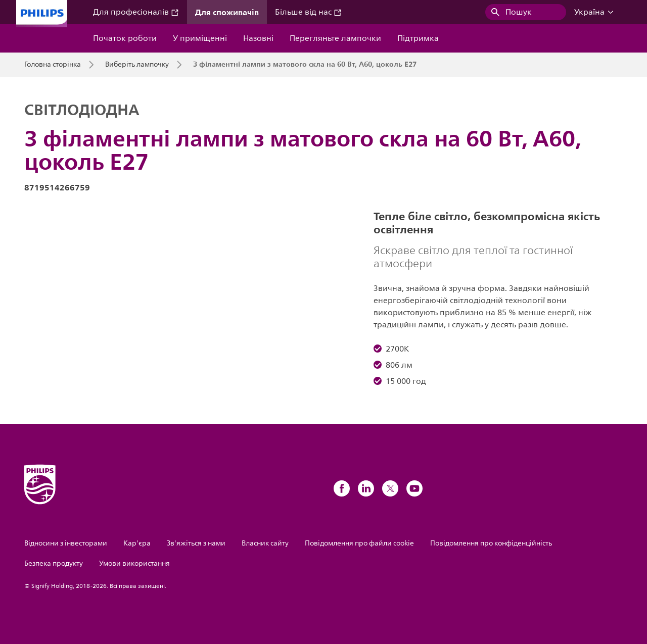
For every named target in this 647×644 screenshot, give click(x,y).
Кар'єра (137, 543)
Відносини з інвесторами (66, 543)
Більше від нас (308, 12)
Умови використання (134, 563)
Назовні (258, 38)
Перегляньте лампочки (335, 38)
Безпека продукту (54, 563)
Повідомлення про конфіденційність (491, 543)
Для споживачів (227, 12)
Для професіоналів (136, 12)
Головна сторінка (53, 65)
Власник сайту (265, 543)
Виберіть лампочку (137, 65)
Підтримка (418, 38)
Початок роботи (125, 38)
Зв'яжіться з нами (196, 543)
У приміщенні (200, 38)
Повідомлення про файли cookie (359, 543)
